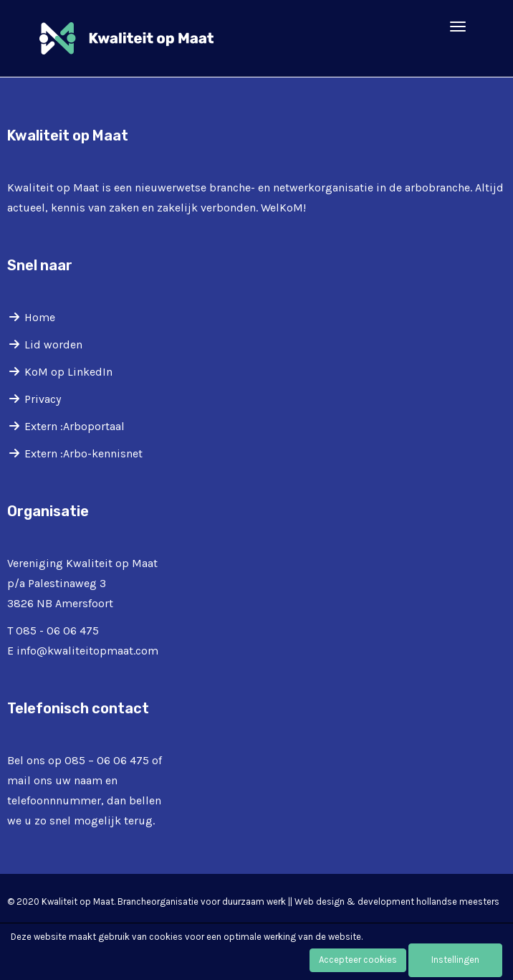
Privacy (43, 399)
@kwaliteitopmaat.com (87, 651)
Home (40, 317)
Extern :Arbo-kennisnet (83, 453)
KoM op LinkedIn (68, 372)
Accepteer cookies (358, 960)
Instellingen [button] (455, 960)
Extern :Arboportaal (75, 426)
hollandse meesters (458, 901)
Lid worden (53, 344)
